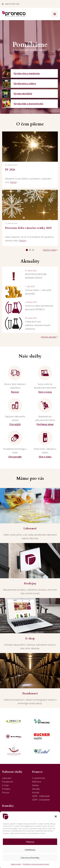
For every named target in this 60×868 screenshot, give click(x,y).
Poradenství (8, 782)
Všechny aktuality (49, 337)
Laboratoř (7, 778)
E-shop (5, 785)
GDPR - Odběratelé (41, 796)
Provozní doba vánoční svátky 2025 (28, 228)
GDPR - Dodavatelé (41, 800)
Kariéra (35, 785)
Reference (37, 782)
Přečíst (13, 182)
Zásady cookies (16, 864)
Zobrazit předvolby (30, 858)
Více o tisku (45, 457)
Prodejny (6, 789)
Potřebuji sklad (45, 424)
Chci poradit (15, 457)
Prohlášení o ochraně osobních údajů (36, 864)
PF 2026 (10, 170)
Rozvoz (15, 392)
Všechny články (50, 250)
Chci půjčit (15, 424)
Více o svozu (45, 392)
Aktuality (36, 789)
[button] (56, 816)
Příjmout (30, 842)
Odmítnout (30, 850)
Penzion (6, 792)
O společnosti (39, 778)
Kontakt (36, 792)
